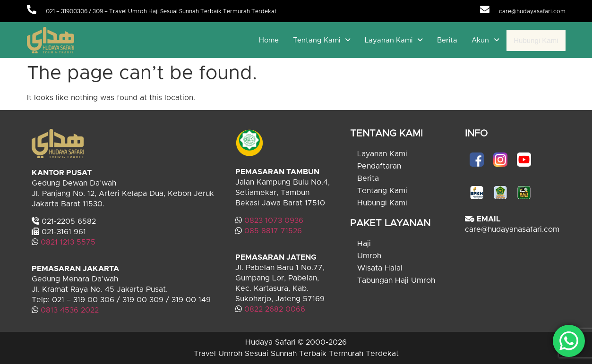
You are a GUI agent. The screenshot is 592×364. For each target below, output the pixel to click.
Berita (447, 40)
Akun (485, 40)
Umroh (369, 256)
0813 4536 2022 (70, 310)
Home (269, 40)
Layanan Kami (394, 40)
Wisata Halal (380, 268)
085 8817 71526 (273, 231)
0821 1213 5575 (68, 242)
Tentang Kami (322, 40)
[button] (322, 40)
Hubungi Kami (536, 40)
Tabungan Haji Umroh (396, 280)
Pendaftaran (379, 166)
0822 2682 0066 (274, 309)
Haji (364, 244)
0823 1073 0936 (274, 220)
